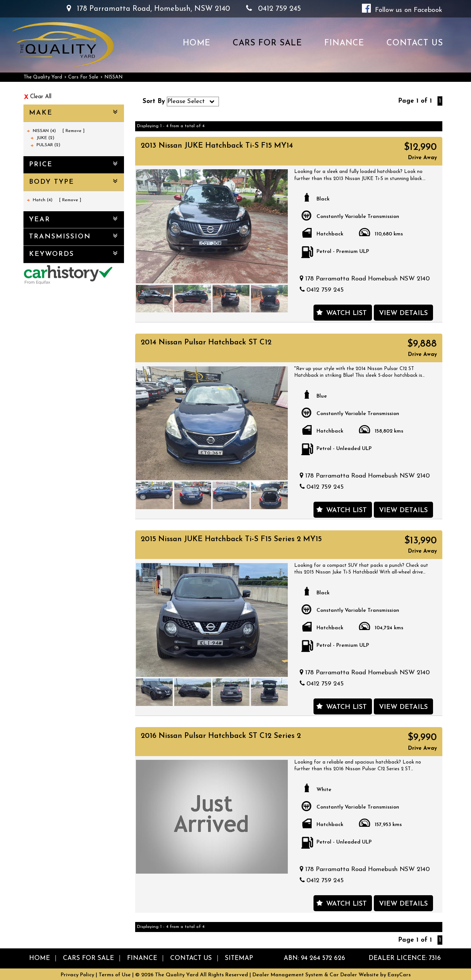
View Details (403, 313)
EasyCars (399, 975)
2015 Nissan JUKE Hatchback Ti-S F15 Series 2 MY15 (231, 539)
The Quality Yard (43, 77)
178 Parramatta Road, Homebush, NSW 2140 (148, 9)
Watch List (346, 313)
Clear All (41, 97)
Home (197, 44)
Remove (74, 131)
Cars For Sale (267, 44)
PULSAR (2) (48, 145)
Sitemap (239, 958)
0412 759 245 (273, 9)
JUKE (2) (45, 138)
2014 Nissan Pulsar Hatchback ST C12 (206, 343)
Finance (344, 44)
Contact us (415, 44)
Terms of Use (115, 975)
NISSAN (113, 77)
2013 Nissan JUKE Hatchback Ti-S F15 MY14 (217, 146)
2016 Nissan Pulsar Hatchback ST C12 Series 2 (221, 736)
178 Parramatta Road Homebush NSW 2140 (367, 279)
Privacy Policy (78, 975)
